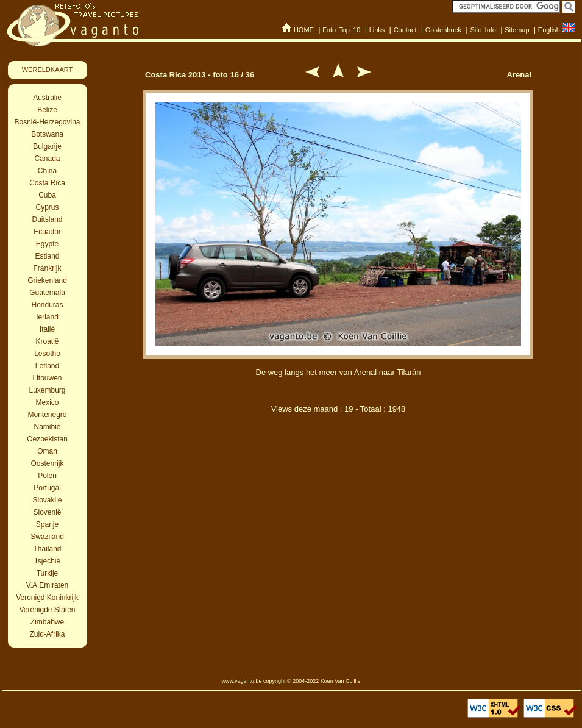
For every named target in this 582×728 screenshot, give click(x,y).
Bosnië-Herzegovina (47, 122)
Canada (47, 159)
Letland (47, 366)
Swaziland (47, 537)
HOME (304, 30)
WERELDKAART (48, 70)
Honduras (47, 305)
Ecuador (47, 232)
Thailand (47, 549)
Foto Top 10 (341, 30)
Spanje (47, 524)
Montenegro (47, 415)
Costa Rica (47, 183)
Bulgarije (47, 146)
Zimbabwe (47, 622)
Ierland (47, 317)
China (47, 171)
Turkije (48, 573)
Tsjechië (47, 561)
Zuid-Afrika (47, 634)
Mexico (47, 402)
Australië (47, 98)
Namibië (47, 427)
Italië (47, 329)
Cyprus (47, 207)
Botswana (47, 134)
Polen (47, 476)
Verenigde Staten (47, 610)
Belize (47, 110)
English (549, 30)
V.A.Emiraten (48, 585)
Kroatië (47, 341)
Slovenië (47, 512)
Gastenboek (443, 30)
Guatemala (47, 293)
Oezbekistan (47, 439)
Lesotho (47, 354)
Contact (405, 30)
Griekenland (47, 280)
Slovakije (47, 500)
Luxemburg (47, 390)
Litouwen (47, 378)
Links (377, 30)
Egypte (47, 244)
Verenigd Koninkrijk (47, 598)
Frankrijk (47, 268)
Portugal (47, 488)
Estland (47, 256)
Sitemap (517, 30)
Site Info (483, 30)
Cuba (47, 195)
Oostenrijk (47, 463)
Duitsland (47, 219)
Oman (47, 451)
